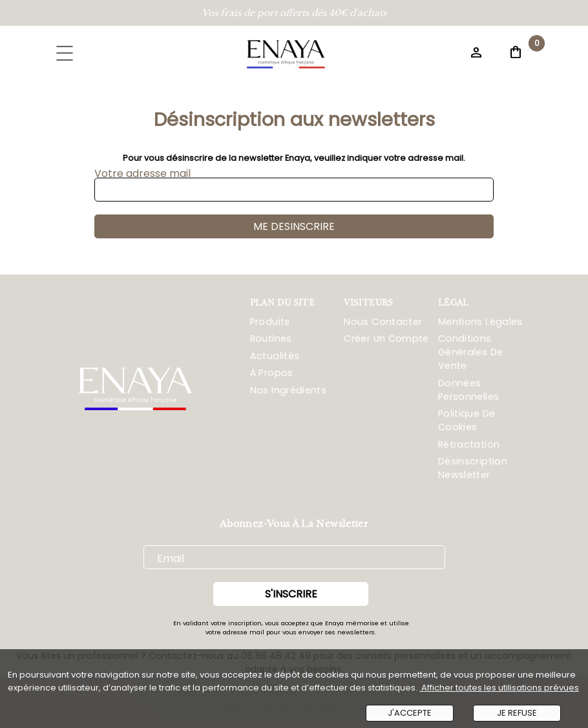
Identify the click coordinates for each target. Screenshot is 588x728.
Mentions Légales (480, 322)
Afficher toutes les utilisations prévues (499, 688)
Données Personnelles (468, 390)
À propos (272, 373)
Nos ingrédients (288, 390)
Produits (270, 322)
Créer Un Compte (386, 338)
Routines (271, 338)
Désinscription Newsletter (473, 468)
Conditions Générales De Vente (470, 352)
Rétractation (469, 444)
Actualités (275, 356)
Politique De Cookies (467, 420)
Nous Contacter (383, 322)
